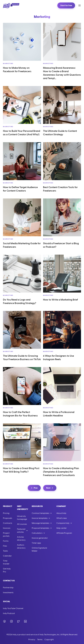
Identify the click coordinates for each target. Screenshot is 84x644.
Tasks (5, 551)
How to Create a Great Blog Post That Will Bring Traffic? (21, 470)
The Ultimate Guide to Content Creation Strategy (60, 133)
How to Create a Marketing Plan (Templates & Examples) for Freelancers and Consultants (61, 472)
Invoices (7, 528)
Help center (62, 528)
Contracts (8, 523)
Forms (6, 541)
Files (5, 546)
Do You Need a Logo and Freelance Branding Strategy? (20, 301)
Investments (8, 593)
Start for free (66, 5)
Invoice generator (40, 538)
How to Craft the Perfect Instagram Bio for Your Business (20, 414)
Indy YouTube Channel (13, 608)
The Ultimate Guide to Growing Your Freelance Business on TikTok (22, 358)
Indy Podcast (9, 613)
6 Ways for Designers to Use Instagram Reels (58, 358)
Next (50, 488)
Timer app (36, 543)
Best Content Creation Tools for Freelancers (60, 189)
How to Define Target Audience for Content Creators (20, 189)
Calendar (7, 556)
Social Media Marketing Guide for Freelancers (22, 245)
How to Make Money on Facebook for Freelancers (17, 70)
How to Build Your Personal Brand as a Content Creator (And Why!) (22, 133)
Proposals (8, 518)
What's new (62, 518)
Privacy (32, 640)
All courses (22, 524)
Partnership (8, 588)
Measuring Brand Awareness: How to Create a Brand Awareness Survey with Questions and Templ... (62, 73)
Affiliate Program (64, 533)
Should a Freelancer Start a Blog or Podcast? (61, 245)
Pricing (6, 513)
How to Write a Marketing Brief (60, 300)
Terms (40, 640)
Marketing (8, 63)
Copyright (49, 640)
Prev (34, 488)
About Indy (61, 513)
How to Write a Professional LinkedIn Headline (59, 414)
